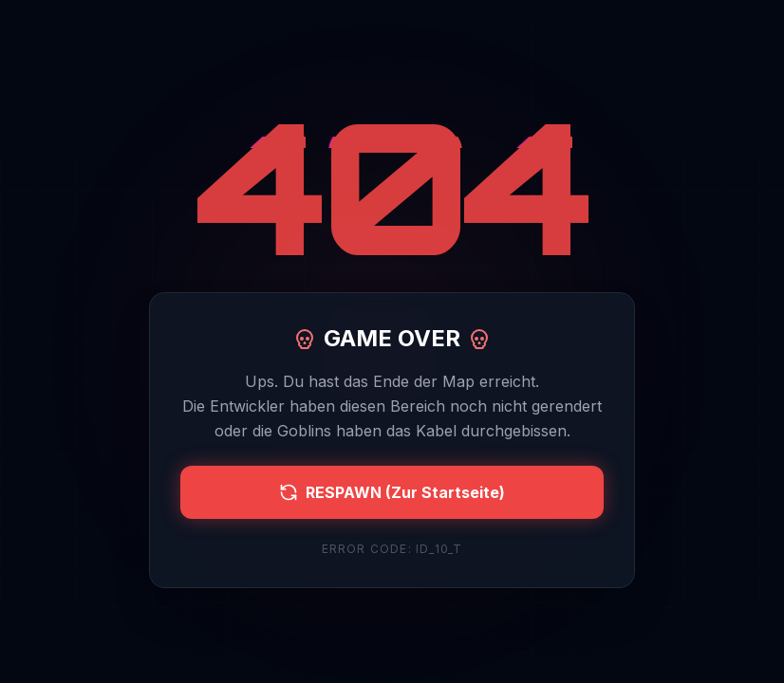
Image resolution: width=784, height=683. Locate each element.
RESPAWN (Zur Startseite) (392, 492)
